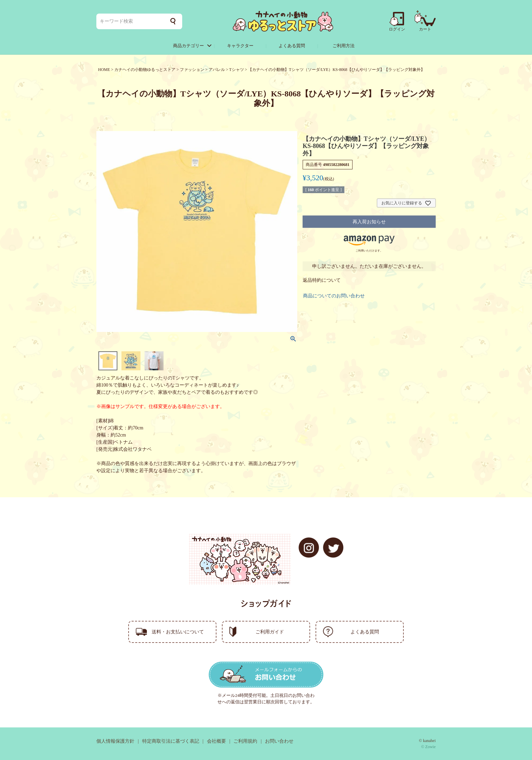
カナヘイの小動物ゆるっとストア (145, 70)
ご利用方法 (344, 46)
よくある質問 (292, 46)
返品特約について (322, 280)
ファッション (192, 70)
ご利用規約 (245, 741)
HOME (104, 70)
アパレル (217, 70)
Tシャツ (236, 70)
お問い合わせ (279, 741)
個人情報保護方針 (115, 741)
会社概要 (216, 741)
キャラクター (240, 46)
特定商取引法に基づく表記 (171, 741)
